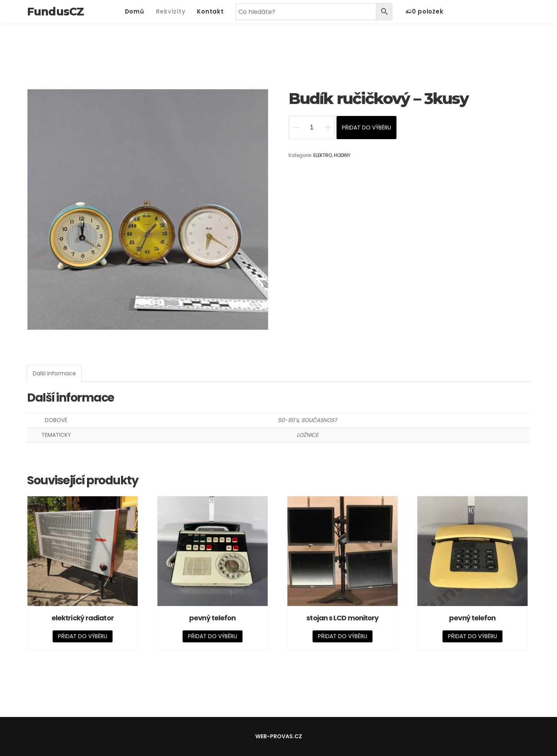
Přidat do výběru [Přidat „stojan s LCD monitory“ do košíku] (343, 636)
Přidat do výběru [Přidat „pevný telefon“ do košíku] (213, 636)
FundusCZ (56, 12)
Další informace (54, 373)
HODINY (342, 155)
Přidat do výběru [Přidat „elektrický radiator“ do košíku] (83, 636)
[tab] (54, 373)
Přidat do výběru (366, 128)
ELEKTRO (323, 155)
